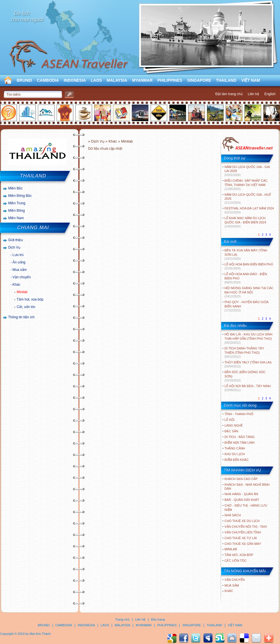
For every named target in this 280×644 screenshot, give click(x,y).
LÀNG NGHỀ (234, 425)
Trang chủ (122, 619)
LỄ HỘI (230, 420)
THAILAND (226, 80)
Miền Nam (16, 218)
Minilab (22, 292)
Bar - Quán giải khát (242, 500)
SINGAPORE (199, 80)
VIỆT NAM (251, 80)
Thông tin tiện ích (21, 317)
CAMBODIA (48, 80)
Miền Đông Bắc (20, 196)
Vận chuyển (22, 277)
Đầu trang (158, 619)
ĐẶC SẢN (231, 431)
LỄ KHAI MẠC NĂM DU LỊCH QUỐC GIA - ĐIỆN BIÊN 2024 (245, 222)
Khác (16, 285)
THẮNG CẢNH (235, 448)
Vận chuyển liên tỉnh (243, 532)
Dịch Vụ (14, 247)
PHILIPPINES (170, 80)
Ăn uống (19, 262)
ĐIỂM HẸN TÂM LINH (240, 443)
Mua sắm (20, 270)
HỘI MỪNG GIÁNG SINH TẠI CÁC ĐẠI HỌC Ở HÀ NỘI (249, 292)
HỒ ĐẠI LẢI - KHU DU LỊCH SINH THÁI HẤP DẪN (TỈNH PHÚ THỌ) (249, 338)
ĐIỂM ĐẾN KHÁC (237, 460)
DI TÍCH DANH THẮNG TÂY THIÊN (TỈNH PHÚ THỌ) (244, 352)
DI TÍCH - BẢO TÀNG (240, 437)
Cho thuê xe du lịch (242, 521)
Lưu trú (18, 255)
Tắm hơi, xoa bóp (30, 299)
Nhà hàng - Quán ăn (241, 494)
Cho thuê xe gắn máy (243, 544)
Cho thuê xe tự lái (241, 538)
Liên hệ (253, 94)
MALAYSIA (117, 80)
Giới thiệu (16, 240)
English (270, 94)
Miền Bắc (16, 188)
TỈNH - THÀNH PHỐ (239, 414)
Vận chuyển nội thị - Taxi (246, 527)
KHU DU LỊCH (235, 454)
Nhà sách (233, 515)
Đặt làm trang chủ (229, 94)
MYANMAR (142, 80)
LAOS (96, 80)
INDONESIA (75, 80)
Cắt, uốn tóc (26, 307)
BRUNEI (25, 80)
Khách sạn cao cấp (241, 479)
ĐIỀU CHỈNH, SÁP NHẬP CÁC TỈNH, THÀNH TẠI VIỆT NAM (246, 185)
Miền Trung (17, 203)
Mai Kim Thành (40, 634)
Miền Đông (17, 211)
